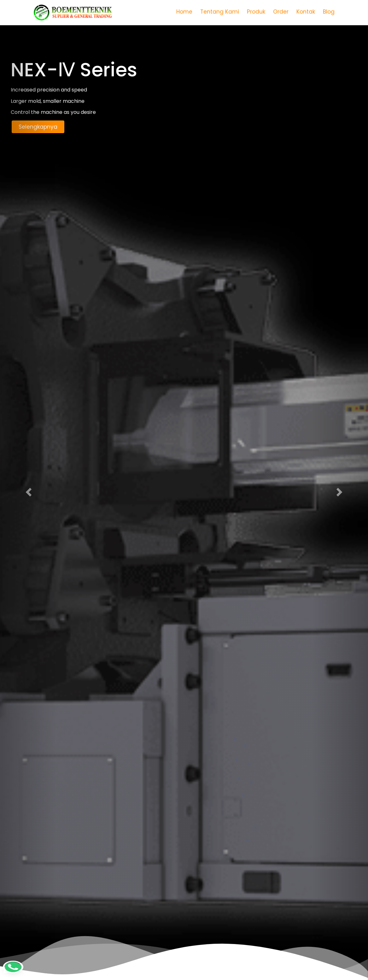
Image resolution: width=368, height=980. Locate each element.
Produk (256, 12)
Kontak (306, 12)
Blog (329, 12)
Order (281, 12)
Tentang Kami (220, 12)
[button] (28, 490)
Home (184, 12)
